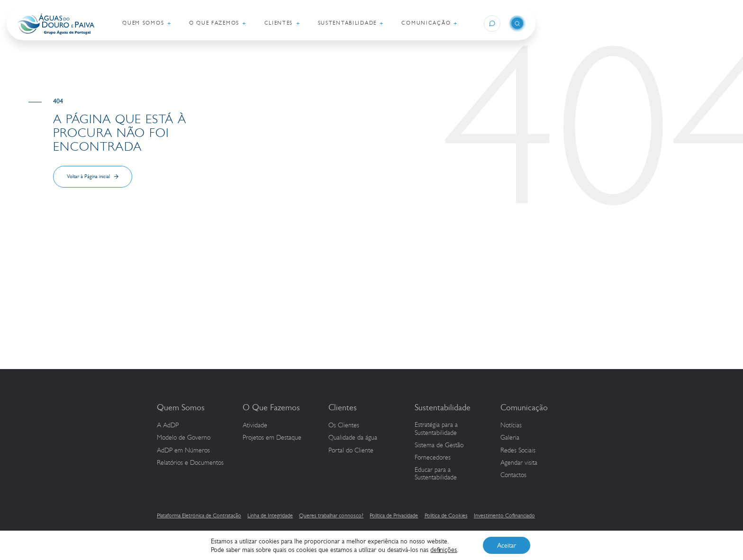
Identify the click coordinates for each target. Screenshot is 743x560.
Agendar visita (519, 463)
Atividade (255, 425)
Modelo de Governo (184, 438)
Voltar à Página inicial (88, 176)
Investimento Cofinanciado (504, 515)
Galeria (510, 438)
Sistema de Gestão (439, 445)
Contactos (513, 475)
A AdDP (168, 425)
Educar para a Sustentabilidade (436, 474)
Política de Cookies (446, 515)
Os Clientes (344, 425)
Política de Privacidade (394, 515)
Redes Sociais (518, 451)
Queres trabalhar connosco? (331, 515)
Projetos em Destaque (272, 438)
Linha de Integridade (270, 515)
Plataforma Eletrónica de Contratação (199, 515)
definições (444, 550)
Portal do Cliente (351, 451)
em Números (183, 451)
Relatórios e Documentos (190, 463)
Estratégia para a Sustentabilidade (436, 429)
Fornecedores (433, 458)
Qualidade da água (353, 438)
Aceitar (507, 545)
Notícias (511, 425)
